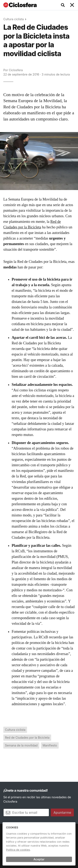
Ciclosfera (16, 70)
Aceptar (39, 859)
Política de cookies (18, 850)
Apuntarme (62, 812)
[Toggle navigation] (72, 5)
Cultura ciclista (14, 19)
